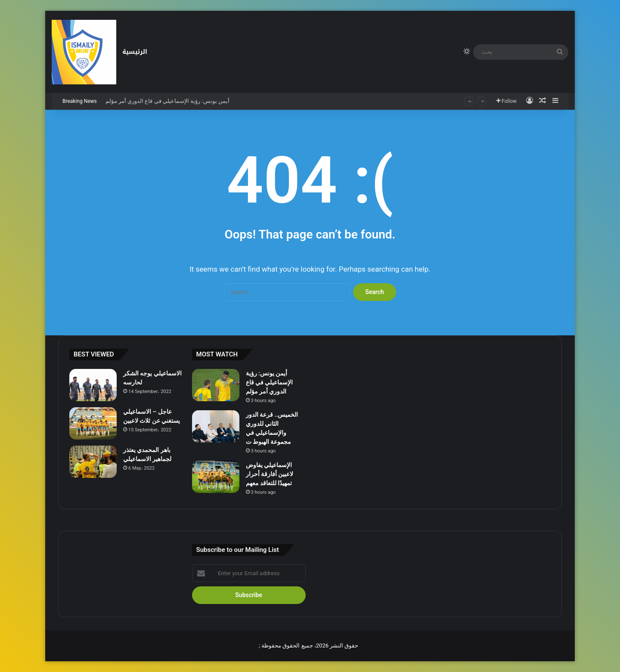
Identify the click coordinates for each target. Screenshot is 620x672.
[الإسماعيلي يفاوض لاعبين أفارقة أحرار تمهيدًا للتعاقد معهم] (216, 477)
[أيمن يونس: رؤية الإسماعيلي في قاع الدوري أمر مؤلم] (216, 385)
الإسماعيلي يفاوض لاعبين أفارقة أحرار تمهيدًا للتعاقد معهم (270, 474)
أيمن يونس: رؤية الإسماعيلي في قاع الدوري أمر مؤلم (167, 101)
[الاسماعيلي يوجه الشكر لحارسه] (93, 385)
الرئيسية (135, 52)
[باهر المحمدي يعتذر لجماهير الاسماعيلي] (93, 462)
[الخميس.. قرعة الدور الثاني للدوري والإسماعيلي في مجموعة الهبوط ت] (216, 426)
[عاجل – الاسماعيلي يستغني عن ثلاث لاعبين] (93, 423)
